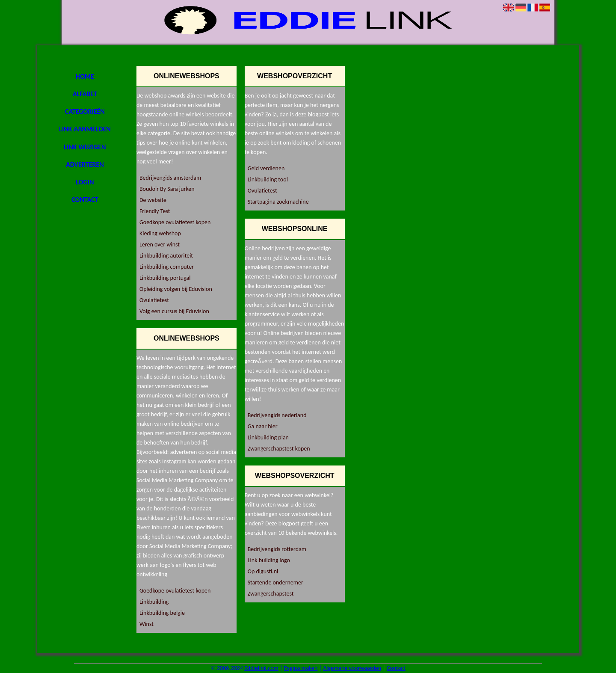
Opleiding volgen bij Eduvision (176, 289)
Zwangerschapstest (271, 594)
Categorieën (85, 111)
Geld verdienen (266, 168)
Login (85, 182)
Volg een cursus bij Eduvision (174, 311)
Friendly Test (155, 211)
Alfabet (85, 94)
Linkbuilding (154, 602)
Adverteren (85, 165)
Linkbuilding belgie (162, 613)
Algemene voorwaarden (352, 668)
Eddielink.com (261, 668)
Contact (85, 200)
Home (85, 76)
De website (153, 200)
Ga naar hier (263, 426)
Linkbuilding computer (167, 267)
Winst (147, 624)
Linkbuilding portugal (165, 278)
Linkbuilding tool (268, 179)
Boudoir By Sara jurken (167, 189)
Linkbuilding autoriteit (166, 256)
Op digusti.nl (263, 571)
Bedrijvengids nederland (277, 415)
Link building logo (269, 560)
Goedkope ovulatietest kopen (175, 222)
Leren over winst (160, 245)
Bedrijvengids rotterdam (277, 549)
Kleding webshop (160, 233)
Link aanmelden (85, 129)
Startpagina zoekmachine (278, 202)
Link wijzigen (85, 147)
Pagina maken (301, 668)
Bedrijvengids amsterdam (170, 178)
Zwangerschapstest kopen (279, 449)
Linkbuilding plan (268, 437)
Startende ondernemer (275, 583)
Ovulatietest (154, 300)
